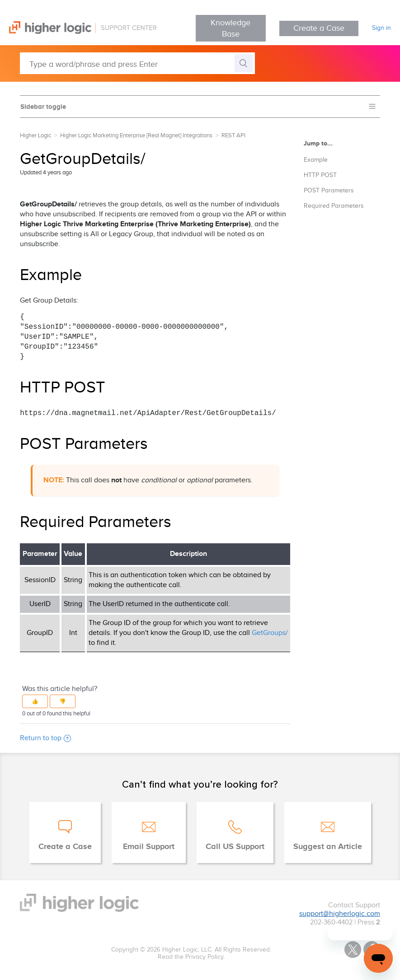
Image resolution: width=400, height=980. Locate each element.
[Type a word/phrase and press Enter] (137, 63)
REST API (233, 135)
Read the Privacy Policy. (191, 957)
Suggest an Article (328, 847)
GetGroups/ (270, 633)
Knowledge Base (231, 28)
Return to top (45, 738)
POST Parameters (329, 191)
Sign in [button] (381, 28)
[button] (35, 701)
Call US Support (235, 847)
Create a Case (319, 28)
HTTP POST (320, 175)
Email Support (149, 847)
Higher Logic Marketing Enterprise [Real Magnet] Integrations (136, 135)
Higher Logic (35, 135)
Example (316, 160)
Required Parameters (334, 206)
